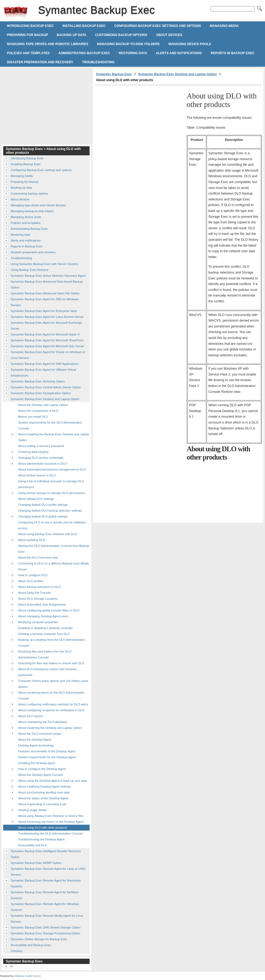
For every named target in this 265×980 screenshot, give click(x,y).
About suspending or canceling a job (42, 804)
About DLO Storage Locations (38, 599)
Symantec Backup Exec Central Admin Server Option (46, 387)
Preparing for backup (27, 35)
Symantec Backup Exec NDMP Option (36, 863)
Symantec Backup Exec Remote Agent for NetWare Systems (45, 895)
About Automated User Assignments (42, 604)
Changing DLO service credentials (41, 458)
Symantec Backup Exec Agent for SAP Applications (45, 364)
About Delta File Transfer (35, 593)
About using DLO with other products (43, 828)
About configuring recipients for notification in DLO (51, 710)
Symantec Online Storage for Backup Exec (39, 939)
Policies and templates (28, 53)
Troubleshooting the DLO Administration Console (50, 833)
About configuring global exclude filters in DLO (49, 610)
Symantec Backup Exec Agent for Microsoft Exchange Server (46, 326)
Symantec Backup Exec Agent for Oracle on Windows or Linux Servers (48, 355)
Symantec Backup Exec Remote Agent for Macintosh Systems (46, 883)
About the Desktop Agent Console (41, 775)
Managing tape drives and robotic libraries (48, 44)
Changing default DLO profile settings (43, 505)
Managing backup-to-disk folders (128, 44)
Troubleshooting (98, 62)
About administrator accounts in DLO (43, 464)
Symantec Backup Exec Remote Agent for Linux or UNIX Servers (48, 872)
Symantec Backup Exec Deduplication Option (41, 393)
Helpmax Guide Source (27, 976)
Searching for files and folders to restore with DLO (51, 663)
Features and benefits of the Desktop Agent (47, 751)
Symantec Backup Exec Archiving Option (38, 381)
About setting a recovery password (41, 446)
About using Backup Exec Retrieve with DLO (48, 534)
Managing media (224, 26)
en (11, 966)
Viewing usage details (33, 810)
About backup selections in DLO (39, 587)
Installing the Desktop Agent (37, 763)
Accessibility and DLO (33, 845)
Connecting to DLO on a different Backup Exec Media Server (53, 566)
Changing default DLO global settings (43, 516)
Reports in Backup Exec (232, 53)
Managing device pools (190, 44)
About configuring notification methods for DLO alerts (53, 704)
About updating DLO (32, 540)
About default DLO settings (36, 499)
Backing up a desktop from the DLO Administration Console (52, 643)
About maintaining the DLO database (43, 722)
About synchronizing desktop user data (44, 792)
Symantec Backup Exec (16, 12)
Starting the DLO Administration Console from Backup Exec (54, 549)
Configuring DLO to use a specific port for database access (52, 525)
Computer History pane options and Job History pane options (53, 684)
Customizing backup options (121, 35)
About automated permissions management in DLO (52, 469)
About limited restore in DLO (37, 475)
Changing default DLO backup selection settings (50, 511)
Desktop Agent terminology (36, 745)
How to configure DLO (33, 575)
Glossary (17, 951)
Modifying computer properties (38, 622)
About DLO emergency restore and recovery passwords (47, 672)
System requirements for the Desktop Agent (47, 757)
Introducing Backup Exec (30, 26)
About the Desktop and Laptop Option (43, 405)
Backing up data (72, 35)
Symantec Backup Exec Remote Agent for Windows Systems (45, 907)
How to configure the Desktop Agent (42, 769)
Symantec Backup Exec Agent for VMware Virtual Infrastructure (43, 373)
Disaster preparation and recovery (40, 62)
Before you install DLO (33, 417)
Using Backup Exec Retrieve (30, 270)
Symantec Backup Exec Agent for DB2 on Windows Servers (45, 302)
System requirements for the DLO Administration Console (50, 425)
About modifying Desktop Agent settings (45, 787)
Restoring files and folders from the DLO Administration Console (45, 654)
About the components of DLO (38, 411)
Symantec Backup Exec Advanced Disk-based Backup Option (47, 284)
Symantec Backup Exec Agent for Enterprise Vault (44, 311)
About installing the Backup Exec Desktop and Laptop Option (54, 437)
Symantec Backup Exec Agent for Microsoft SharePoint (47, 340)
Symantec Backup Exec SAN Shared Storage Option (46, 927)
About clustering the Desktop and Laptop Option (50, 728)
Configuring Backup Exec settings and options (158, 26)
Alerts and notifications (179, 53)
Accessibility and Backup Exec (31, 945)
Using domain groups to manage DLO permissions (52, 493)
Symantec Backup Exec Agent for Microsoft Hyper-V (45, 334)
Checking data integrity (33, 452)
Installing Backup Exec (84, 26)
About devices (169, 35)
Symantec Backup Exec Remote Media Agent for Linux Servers (47, 919)
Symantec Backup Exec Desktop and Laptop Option (177, 74)
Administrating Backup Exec (84, 53)
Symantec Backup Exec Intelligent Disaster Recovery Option (46, 854)
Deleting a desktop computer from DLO (44, 634)
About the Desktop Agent (35, 740)
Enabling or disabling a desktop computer (45, 628)
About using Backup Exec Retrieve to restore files (51, 816)
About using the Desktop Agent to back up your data (53, 781)
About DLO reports (31, 716)
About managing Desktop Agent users (43, 616)
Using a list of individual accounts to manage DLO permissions (51, 484)
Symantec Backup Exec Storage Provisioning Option (45, 933)
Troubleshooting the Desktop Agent (41, 839)
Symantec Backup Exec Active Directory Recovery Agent (48, 276)
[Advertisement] (139, 125)
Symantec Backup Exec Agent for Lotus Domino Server (47, 317)
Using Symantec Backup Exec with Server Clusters (44, 264)
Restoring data (133, 53)
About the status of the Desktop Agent (43, 798)
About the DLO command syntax (40, 734)
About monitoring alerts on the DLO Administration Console (51, 696)
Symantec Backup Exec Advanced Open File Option (45, 293)
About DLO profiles (31, 581)
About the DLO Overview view (38, 558)
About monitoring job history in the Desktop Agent (51, 822)
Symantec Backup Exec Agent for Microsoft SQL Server (47, 346)
